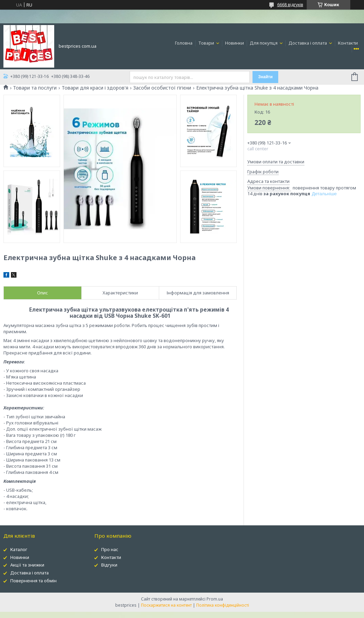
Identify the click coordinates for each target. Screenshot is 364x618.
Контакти (348, 43)
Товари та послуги (35, 88)
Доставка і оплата (308, 43)
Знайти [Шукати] (266, 77)
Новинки (234, 43)
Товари (207, 43)
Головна (184, 43)
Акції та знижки (27, 565)
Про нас (110, 549)
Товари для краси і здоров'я (95, 88)
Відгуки (109, 565)
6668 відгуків (290, 5)
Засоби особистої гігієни (162, 88)
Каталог (19, 549)
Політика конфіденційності (223, 605)
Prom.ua (215, 599)
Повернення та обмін (33, 581)
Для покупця (264, 43)
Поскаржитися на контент (166, 605)
